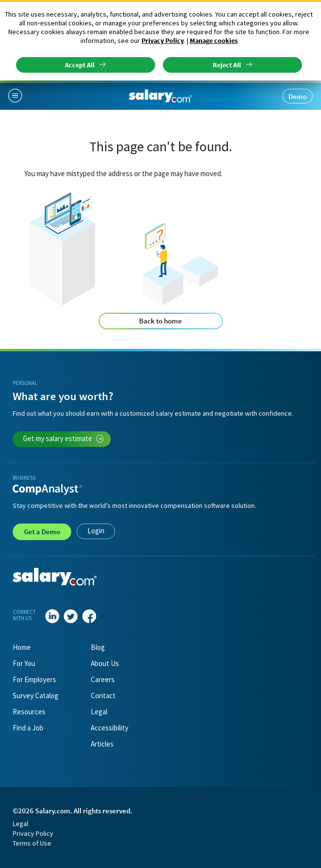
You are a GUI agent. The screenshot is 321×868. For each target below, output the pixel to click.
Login (96, 531)
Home (22, 647)
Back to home (160, 321)
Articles (102, 744)
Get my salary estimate (63, 438)
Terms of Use (32, 843)
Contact (103, 696)
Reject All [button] (227, 65)
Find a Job (28, 728)
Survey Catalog (36, 696)
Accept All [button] (80, 65)
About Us (105, 663)
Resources (29, 712)
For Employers (34, 679)
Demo (298, 96)
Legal (99, 712)
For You (24, 663)
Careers (103, 679)
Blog (98, 647)
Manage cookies (214, 40)
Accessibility (110, 728)
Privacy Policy (163, 40)
